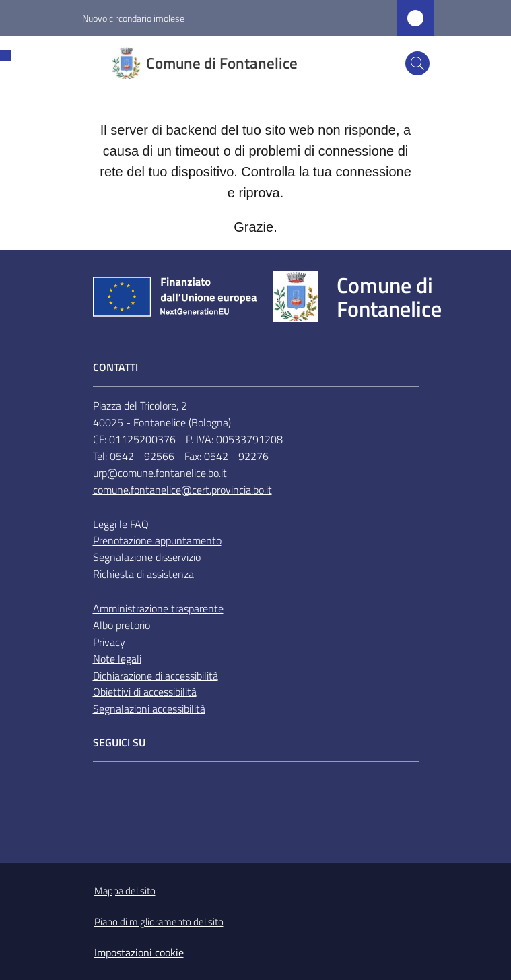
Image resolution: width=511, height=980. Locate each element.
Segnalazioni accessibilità (149, 709)
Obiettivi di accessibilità (145, 692)
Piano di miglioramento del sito (159, 922)
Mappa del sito (125, 891)
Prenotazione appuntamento (157, 540)
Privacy (109, 642)
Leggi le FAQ (121, 524)
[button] (417, 63)
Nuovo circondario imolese (133, 18)
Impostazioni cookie (139, 952)
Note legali (117, 659)
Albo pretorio (122, 625)
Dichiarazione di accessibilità (156, 676)
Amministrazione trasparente (158, 608)
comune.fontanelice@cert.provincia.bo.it (182, 490)
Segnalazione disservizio (147, 557)
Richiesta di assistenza (143, 574)
